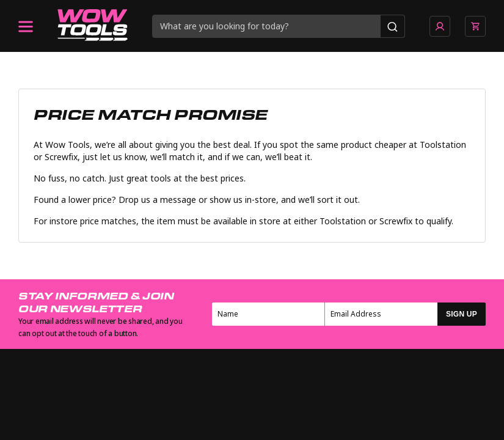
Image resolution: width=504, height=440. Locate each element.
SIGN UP (462, 314)
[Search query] (267, 26)
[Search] (393, 26)
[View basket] (475, 26)
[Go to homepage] (93, 27)
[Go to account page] (440, 26)
